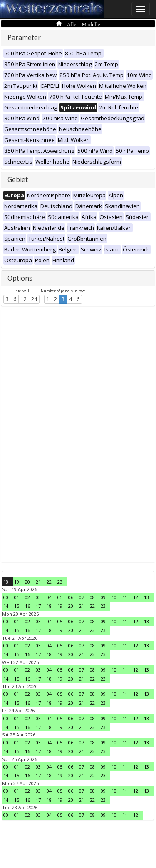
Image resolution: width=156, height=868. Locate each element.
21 (38, 582)
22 (49, 582)
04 (49, 597)
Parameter (24, 37)
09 (103, 597)
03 (38, 597)
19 (17, 582)
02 (27, 597)
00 (6, 597)
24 (34, 299)
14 (6, 606)
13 (146, 597)
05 (60, 597)
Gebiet (18, 179)
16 (27, 606)
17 (38, 606)
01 (17, 597)
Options (20, 278)
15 (17, 606)
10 (114, 597)
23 (60, 582)
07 (82, 597)
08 (92, 597)
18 (6, 582)
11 (125, 597)
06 (71, 597)
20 (27, 582)
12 (24, 299)
